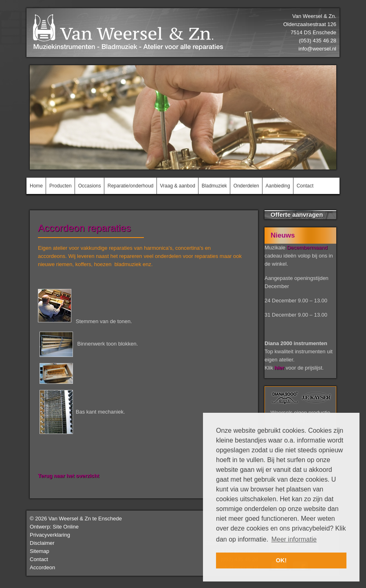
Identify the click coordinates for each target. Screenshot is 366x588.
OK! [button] (281, 560)
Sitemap (40, 551)
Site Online (66, 527)
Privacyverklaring (50, 535)
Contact (39, 559)
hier (280, 368)
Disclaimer (42, 543)
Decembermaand (307, 248)
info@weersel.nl (317, 49)
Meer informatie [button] (294, 539)
